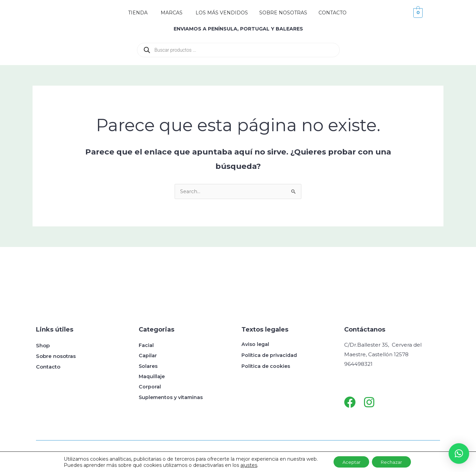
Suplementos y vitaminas (172, 399)
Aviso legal (256, 344)
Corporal (150, 388)
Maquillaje (152, 378)
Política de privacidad (270, 355)
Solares (148, 367)
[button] (459, 454)
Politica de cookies (266, 366)
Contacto (48, 367)
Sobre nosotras (56, 356)
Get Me (133, 457)
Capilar (148, 356)
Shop (43, 346)
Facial (146, 346)
